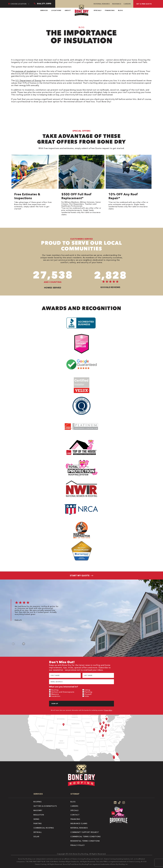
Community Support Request (85, 832)
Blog (120, 10)
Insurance (117, 4)
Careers (127, 4)
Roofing (55, 690)
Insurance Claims (79, 823)
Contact (75, 815)
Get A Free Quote (144, 4)
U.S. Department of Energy (29, 80)
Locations (56, 10)
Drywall (88, 694)
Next (24, 644)
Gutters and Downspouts (63, 692)
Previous (13, 644)
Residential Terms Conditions (85, 841)
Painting (88, 692)
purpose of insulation (25, 71)
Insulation (56, 696)
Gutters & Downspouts (45, 806)
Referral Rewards (102, 4)
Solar (87, 696)
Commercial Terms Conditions (85, 837)
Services (44, 10)
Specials (97, 10)
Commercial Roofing (44, 828)
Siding (87, 690)
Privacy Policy (108, 710)
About (68, 10)
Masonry (55, 694)
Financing (110, 10)
